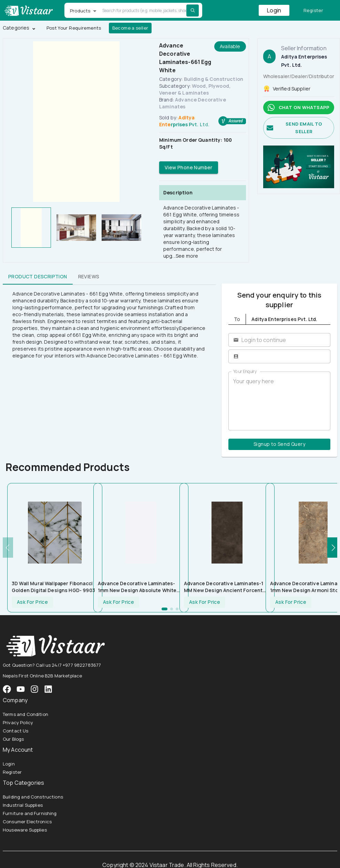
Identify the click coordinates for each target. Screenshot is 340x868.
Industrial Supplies (23, 805)
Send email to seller (299, 128)
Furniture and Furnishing (30, 813)
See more (187, 256)
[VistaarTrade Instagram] (21, 689)
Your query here (279, 401)
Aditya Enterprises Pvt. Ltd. (184, 121)
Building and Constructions (33, 797)
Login (274, 10)
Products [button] (80, 11)
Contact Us (16, 731)
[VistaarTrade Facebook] (7, 689)
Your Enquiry (245, 371)
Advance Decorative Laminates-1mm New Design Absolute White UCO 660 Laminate (137, 587)
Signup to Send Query (279, 444)
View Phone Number (189, 168)
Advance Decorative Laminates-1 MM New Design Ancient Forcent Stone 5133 (224, 587)
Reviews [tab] (89, 276)
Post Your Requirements (74, 28)
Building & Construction (214, 79)
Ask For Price (32, 602)
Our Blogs (13, 739)
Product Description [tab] (38, 276)
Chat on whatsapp (299, 108)
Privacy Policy (18, 722)
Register (313, 10)
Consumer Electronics (27, 822)
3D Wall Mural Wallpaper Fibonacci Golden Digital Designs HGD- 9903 (53, 587)
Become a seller (130, 28)
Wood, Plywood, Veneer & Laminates (195, 89)
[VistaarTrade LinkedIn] (48, 689)
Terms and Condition (25, 714)
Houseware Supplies (25, 830)
